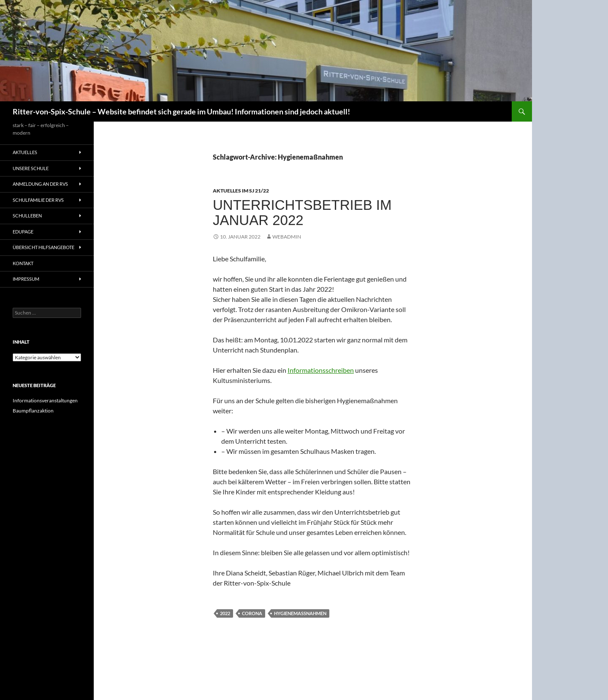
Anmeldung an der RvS (40, 184)
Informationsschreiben (321, 370)
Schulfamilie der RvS (38, 200)
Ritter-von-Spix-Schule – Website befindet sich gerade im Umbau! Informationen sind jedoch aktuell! (181, 111)
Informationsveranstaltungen (45, 400)
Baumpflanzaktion (33, 411)
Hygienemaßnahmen (300, 613)
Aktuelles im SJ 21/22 (241, 191)
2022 (225, 613)
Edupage (23, 232)
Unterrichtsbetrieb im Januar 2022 (302, 213)
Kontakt (23, 263)
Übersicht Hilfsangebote (43, 247)
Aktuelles (25, 152)
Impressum (26, 279)
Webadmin (287, 237)
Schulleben (27, 216)
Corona (252, 613)
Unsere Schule (31, 168)
